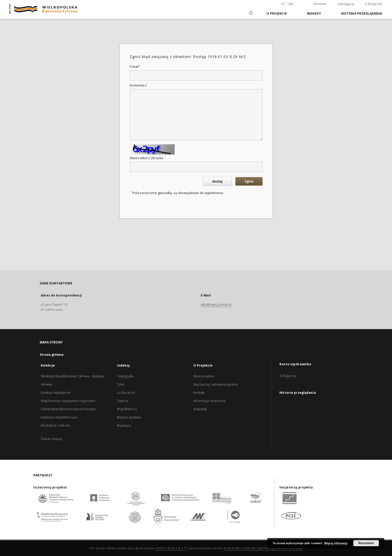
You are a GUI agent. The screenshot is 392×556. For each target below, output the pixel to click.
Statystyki (200, 409)
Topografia (125, 376)
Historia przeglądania (361, 13)
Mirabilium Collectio (56, 425)
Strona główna (52, 355)
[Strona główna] (251, 13)
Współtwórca (127, 409)
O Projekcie (277, 13)
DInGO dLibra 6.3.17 (172, 548)
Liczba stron (126, 393)
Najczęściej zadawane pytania (215, 384)
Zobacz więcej (51, 439)
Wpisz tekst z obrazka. (148, 158)
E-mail (135, 67)
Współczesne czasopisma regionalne (68, 401)
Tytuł (120, 384)
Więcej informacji (336, 543)
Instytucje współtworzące (59, 417)
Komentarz (139, 85)
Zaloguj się (373, 4)
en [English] (291, 4)
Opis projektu (204, 376)
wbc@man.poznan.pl (216, 305)
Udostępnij (346, 4)
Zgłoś (249, 181)
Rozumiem (366, 543)
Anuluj (217, 181)
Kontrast (320, 4)
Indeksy (314, 13)
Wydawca (124, 425)
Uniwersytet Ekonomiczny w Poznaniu (68, 409)
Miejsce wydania (129, 417)
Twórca (122, 401)
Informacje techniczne (210, 401)
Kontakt (199, 393)
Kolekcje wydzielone (56, 393)
